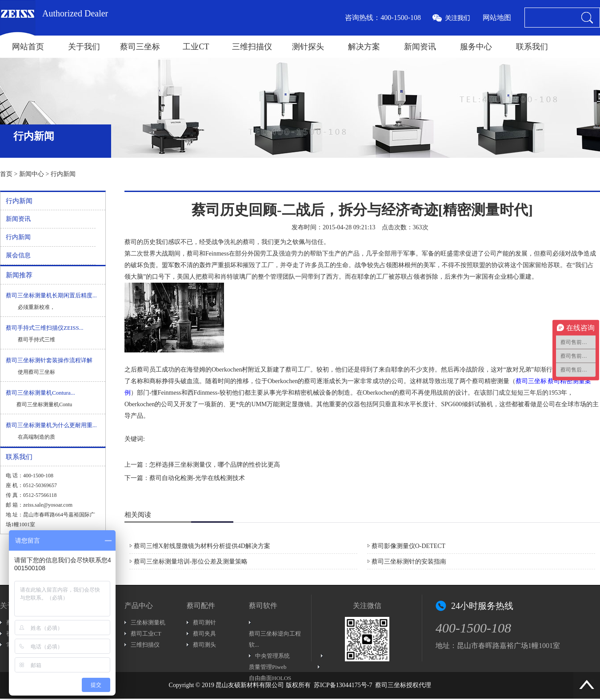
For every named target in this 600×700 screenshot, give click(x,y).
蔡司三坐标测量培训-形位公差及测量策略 (191, 562)
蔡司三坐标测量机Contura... (40, 393)
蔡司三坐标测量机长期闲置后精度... (51, 295)
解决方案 (364, 47)
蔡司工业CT (146, 634)
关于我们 (84, 47)
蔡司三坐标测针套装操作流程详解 (49, 360)
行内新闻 (63, 174)
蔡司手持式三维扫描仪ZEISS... (44, 328)
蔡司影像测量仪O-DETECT (408, 546)
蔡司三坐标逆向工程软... (275, 639)
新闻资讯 (420, 47)
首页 (6, 174)
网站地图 (497, 18)
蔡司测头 (204, 645)
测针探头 (308, 47)
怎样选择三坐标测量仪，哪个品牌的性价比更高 (215, 465)
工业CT (196, 47)
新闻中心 (32, 174)
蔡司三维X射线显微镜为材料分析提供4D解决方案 (202, 546)
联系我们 (532, 47)
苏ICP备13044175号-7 (343, 685)
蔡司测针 (204, 622)
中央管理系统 (272, 656)
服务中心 (476, 47)
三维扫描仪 (252, 47)
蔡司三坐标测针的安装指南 (409, 562)
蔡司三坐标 (140, 47)
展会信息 (18, 255)
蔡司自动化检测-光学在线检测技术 (197, 478)
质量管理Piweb (268, 667)
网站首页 (28, 47)
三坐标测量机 (148, 622)
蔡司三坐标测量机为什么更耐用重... (51, 425)
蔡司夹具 (204, 634)
